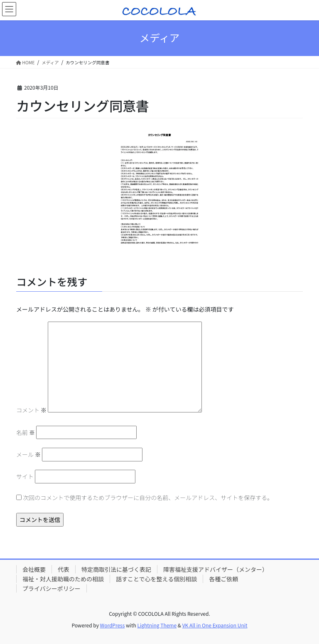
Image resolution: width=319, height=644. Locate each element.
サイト (25, 476)
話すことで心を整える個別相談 (156, 579)
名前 (26, 432)
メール (28, 454)
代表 (64, 569)
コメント (31, 410)
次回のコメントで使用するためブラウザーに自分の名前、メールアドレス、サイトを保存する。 (148, 498)
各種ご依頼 (223, 579)
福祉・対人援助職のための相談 (63, 579)
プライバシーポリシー (52, 588)
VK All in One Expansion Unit (215, 625)
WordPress (113, 625)
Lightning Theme (157, 625)
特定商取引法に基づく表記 (116, 569)
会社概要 (34, 569)
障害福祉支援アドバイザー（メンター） (216, 569)
